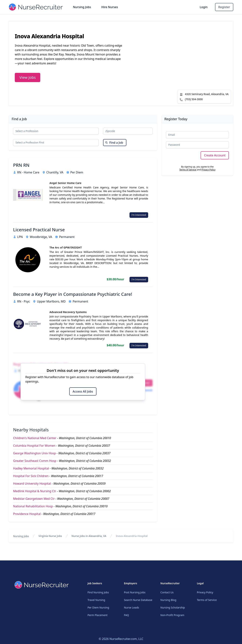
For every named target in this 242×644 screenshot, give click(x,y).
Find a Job (114, 143)
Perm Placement (98, 615)
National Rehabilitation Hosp (33, 506)
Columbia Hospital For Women (34, 446)
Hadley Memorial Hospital (31, 468)
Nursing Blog (168, 600)
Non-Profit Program (172, 615)
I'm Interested (139, 215)
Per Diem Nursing (98, 607)
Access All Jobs (83, 391)
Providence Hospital (27, 514)
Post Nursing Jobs (135, 592)
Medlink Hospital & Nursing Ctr (35, 491)
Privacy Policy (208, 170)
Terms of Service (188, 170)
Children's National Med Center (35, 438)
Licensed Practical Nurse (39, 230)
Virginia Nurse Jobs (50, 536)
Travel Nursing (96, 600)
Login (204, 7)
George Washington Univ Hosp (34, 453)
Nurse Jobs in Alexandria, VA (89, 536)
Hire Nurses (110, 7)
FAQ (126, 615)
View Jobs (28, 77)
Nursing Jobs (82, 7)
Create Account (215, 155)
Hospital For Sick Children (31, 476)
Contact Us (167, 592)
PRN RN (21, 165)
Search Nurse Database (138, 600)
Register (224, 7)
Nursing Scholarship (173, 607)
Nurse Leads (132, 607)
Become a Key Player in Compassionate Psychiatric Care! (73, 294)
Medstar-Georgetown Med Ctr (34, 499)
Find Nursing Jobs (98, 592)
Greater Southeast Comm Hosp (35, 461)
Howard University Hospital (32, 484)
